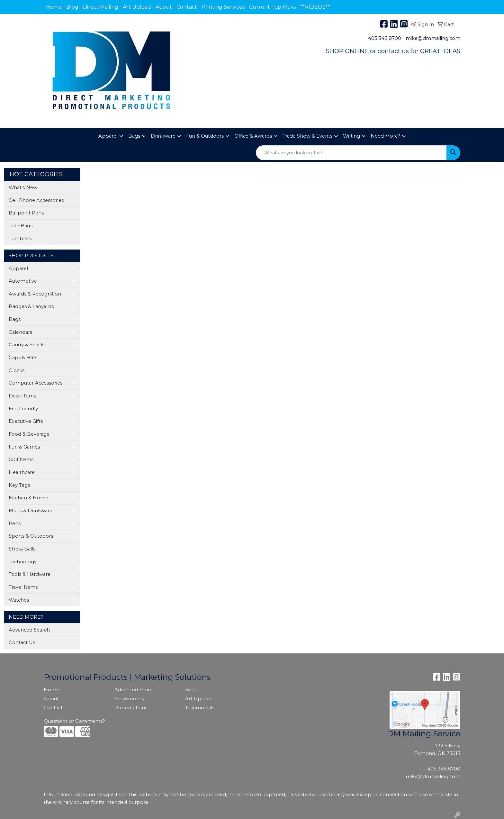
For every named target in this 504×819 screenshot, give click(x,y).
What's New (23, 187)
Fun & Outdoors (205, 136)
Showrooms (129, 699)
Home (54, 7)
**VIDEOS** (315, 7)
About (164, 7)
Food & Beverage (29, 434)
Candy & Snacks (27, 345)
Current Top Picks (272, 7)
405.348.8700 (385, 38)
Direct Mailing (101, 7)
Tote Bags (21, 226)
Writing (351, 136)
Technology (23, 562)
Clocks (17, 370)
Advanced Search (29, 630)
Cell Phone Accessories (36, 200)
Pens (15, 523)
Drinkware (163, 136)
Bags (134, 136)
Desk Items (22, 396)
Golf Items (21, 460)
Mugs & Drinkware (31, 511)
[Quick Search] (351, 153)
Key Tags (19, 485)
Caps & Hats (23, 358)
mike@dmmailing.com (433, 38)
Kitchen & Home (28, 498)
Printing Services (223, 7)
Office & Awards (253, 136)
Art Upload (137, 7)
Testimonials (200, 708)
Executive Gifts (26, 421)
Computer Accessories (36, 383)
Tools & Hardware (30, 574)
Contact (187, 7)
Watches (19, 600)
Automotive (23, 281)
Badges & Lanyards (31, 306)
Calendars (20, 332)
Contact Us (22, 642)
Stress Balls (22, 549)
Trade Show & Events (307, 136)
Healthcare (22, 472)
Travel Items (23, 587)
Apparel (108, 136)
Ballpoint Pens (26, 213)
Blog (72, 7)
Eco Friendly (23, 409)
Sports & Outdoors (31, 536)
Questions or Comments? (74, 721)
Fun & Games (24, 447)
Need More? (385, 136)
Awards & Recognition (35, 294)
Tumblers (20, 239)
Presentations (131, 708)
